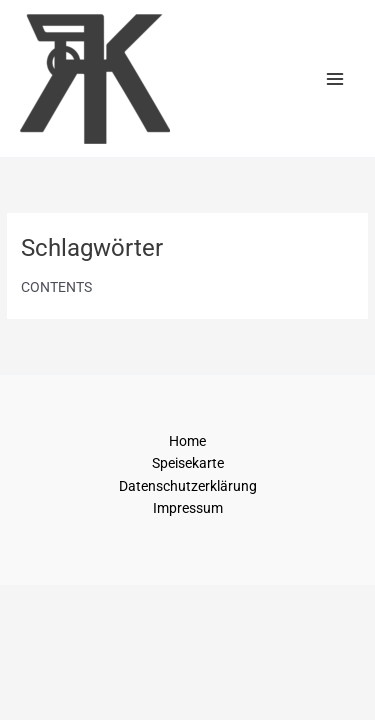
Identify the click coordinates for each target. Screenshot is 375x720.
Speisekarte (188, 463)
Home (187, 441)
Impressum (188, 508)
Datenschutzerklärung (188, 486)
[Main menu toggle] (335, 78)
